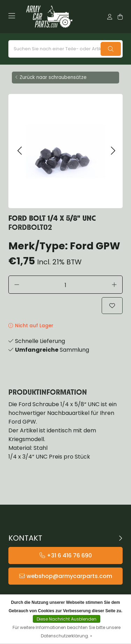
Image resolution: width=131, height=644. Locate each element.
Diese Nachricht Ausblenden (67, 619)
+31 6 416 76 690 (69, 555)
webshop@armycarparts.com (69, 576)
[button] (19, 151)
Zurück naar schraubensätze (53, 77)
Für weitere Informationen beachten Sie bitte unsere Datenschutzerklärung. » (67, 632)
